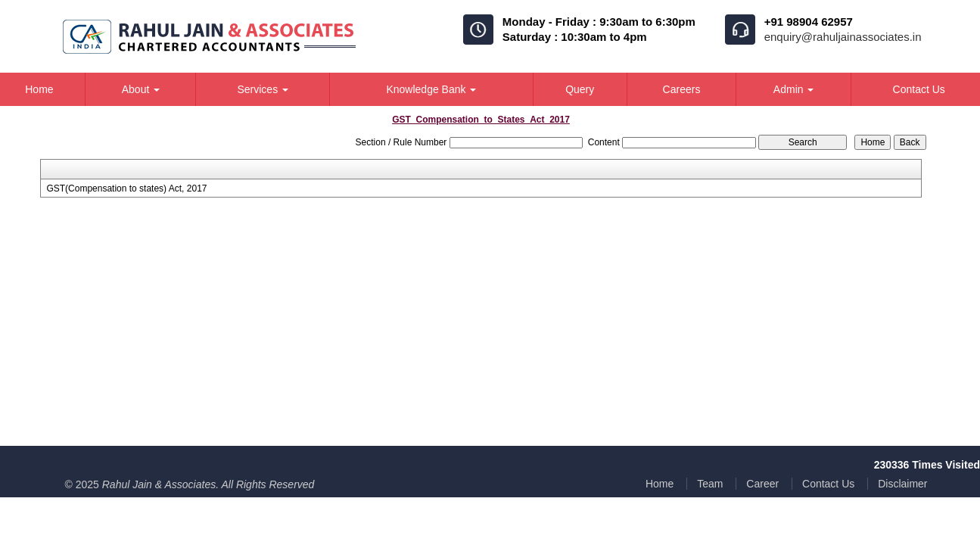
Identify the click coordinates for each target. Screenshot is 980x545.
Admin (794, 89)
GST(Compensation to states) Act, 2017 (126, 188)
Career (762, 484)
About (141, 89)
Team (710, 484)
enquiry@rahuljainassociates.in (843, 37)
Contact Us (828, 484)
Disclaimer (902, 484)
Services (263, 89)
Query (580, 89)
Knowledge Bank (431, 89)
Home (660, 484)
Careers (682, 89)
